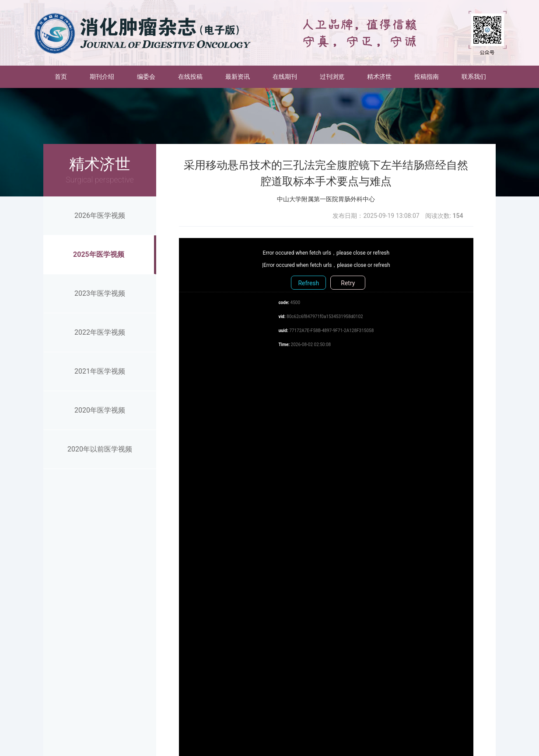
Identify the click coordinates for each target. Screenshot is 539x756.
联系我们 (474, 77)
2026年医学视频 (100, 215)
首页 (66, 76)
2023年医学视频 (100, 293)
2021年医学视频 (100, 371)
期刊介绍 (102, 77)
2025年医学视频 (99, 254)
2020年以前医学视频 (100, 449)
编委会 (146, 77)
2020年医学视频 (100, 410)
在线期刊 (285, 77)
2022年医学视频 (100, 332)
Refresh (308, 283)
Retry (348, 283)
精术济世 (379, 77)
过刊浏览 (332, 77)
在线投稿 (190, 77)
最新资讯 (238, 77)
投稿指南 (427, 77)
